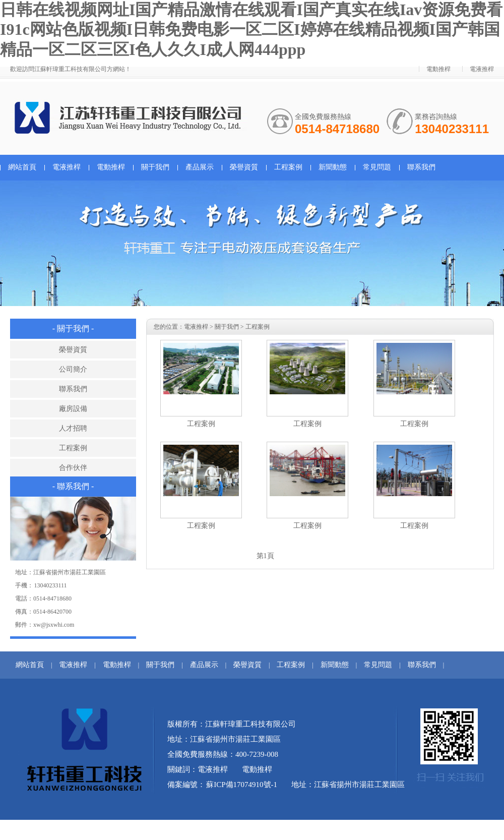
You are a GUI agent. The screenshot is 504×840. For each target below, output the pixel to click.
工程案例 (288, 167)
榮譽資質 (244, 167)
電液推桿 (482, 69)
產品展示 (200, 167)
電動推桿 (438, 69)
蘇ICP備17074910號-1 (242, 785)
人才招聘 (73, 428)
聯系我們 (421, 167)
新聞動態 (333, 167)
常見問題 (377, 167)
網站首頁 (22, 167)
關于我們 (155, 167)
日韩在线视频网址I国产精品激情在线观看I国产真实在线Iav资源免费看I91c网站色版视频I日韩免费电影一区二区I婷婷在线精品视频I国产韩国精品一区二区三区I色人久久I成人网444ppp (251, 29)
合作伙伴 (73, 468)
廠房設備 (73, 409)
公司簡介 (73, 369)
